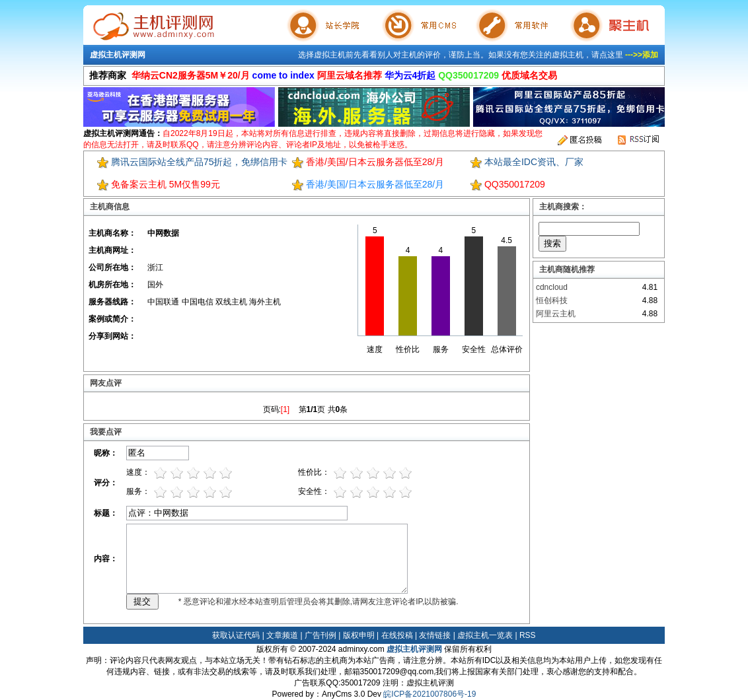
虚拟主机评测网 (118, 55)
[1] (285, 409)
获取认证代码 (236, 635)
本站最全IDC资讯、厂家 (534, 162)
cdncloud (552, 287)
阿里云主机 (556, 314)
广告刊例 (320, 635)
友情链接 (435, 635)
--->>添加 (642, 55)
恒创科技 (552, 300)
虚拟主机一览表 (485, 635)
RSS (528, 635)
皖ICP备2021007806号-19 (430, 694)
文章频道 (282, 635)
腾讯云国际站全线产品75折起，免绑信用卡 (200, 162)
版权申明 (359, 635)
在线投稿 (397, 635)
